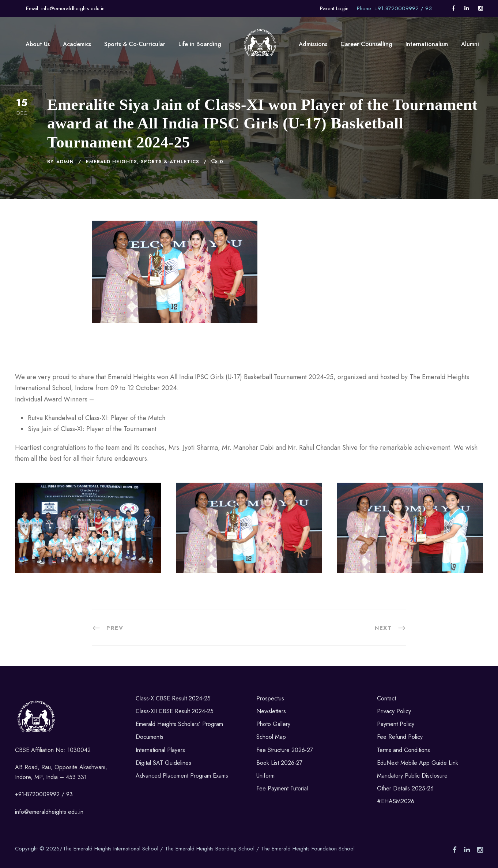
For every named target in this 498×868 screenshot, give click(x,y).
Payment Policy (396, 724)
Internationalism (427, 44)
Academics (77, 44)
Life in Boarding (200, 44)
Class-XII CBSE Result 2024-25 (175, 711)
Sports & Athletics (170, 162)
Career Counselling (366, 44)
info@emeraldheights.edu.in (49, 812)
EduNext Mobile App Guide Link (418, 763)
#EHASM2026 (396, 801)
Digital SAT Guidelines (163, 763)
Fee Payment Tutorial (282, 788)
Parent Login (334, 8)
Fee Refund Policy (400, 737)
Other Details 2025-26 (405, 788)
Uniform (265, 776)
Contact (386, 698)
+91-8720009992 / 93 (44, 794)
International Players (160, 750)
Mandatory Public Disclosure (412, 776)
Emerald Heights (112, 162)
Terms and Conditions (403, 750)
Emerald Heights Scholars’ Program (179, 724)
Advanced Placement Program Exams (182, 776)
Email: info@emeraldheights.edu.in (65, 8)
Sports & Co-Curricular (135, 44)
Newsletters (271, 711)
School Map (271, 737)
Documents (150, 737)
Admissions (313, 44)
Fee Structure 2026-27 (285, 750)
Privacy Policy (394, 711)
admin (65, 162)
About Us (38, 44)
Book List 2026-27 (279, 763)
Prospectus (270, 698)
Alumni (470, 44)
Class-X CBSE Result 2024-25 (173, 698)
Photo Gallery (273, 724)
